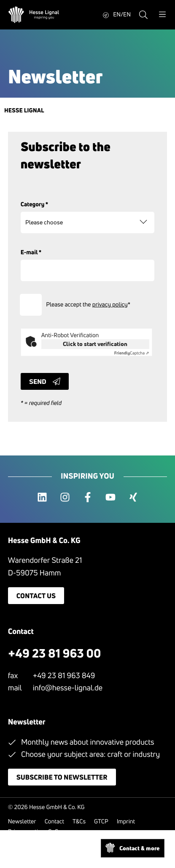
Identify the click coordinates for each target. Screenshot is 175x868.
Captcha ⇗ (132, 353)
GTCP (101, 821)
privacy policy (110, 305)
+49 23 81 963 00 (55, 654)
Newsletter (22, 821)
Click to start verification (95, 344)
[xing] (133, 498)
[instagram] (65, 498)
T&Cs (79, 821)
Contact (54, 821)
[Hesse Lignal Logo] (34, 15)
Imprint (126, 821)
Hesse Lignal (24, 111)
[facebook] (88, 498)
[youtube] (110, 498)
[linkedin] (42, 498)
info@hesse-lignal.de (68, 688)
